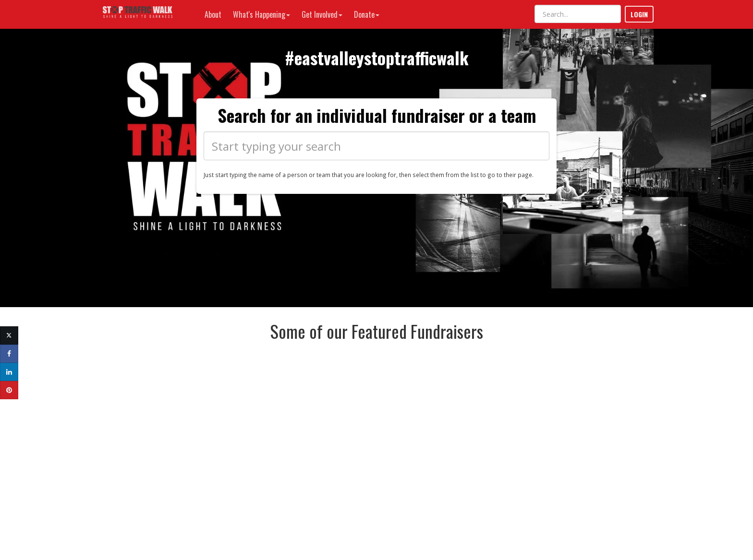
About (213, 14)
